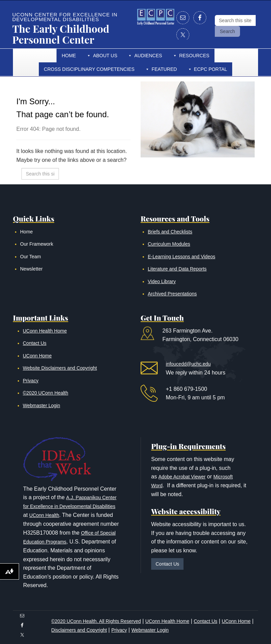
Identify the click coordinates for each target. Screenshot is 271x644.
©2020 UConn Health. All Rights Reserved (96, 621)
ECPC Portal (211, 69)
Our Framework (37, 244)
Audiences (148, 56)
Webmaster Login (41, 405)
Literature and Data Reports (177, 269)
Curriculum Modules (169, 244)
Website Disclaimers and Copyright (60, 368)
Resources (194, 56)
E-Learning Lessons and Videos (181, 257)
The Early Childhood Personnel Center (61, 34)
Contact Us (35, 343)
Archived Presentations (172, 294)
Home (69, 56)
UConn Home (37, 356)
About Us (105, 56)
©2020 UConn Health (45, 393)
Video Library (162, 281)
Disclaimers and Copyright (79, 630)
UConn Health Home (45, 331)
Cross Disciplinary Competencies (89, 69)
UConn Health (44, 515)
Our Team (30, 257)
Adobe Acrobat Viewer (182, 477)
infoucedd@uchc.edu (188, 364)
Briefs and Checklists (170, 232)
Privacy (31, 381)
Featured (164, 69)
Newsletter (31, 269)
